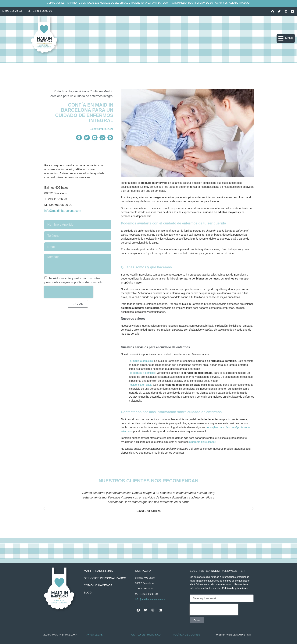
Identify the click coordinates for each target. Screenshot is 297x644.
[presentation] (69, 292)
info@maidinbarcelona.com (63, 211)
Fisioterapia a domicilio (142, 373)
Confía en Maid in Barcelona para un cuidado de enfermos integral (84, 113)
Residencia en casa (140, 385)
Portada (59, 91)
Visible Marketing (239, 635)
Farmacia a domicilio (141, 361)
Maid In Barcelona (98, 571)
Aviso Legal (95, 635)
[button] (286, 38)
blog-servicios (77, 91)
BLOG (88, 592)
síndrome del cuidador (202, 442)
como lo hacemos (98, 585)
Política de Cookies (186, 635)
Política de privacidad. (235, 588)
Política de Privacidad (145, 635)
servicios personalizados (105, 578)
